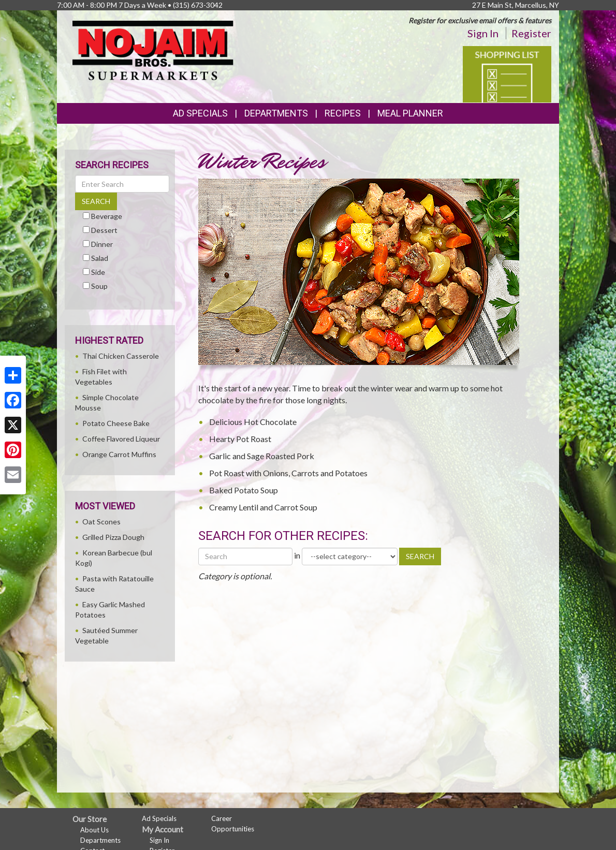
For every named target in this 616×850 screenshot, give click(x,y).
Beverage (107, 216)
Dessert (104, 230)
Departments (100, 840)
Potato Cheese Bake (116, 423)
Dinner (102, 244)
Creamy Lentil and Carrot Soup (263, 507)
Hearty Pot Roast (240, 439)
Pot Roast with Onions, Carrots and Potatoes (288, 473)
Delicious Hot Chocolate (253, 422)
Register (531, 33)
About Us (94, 830)
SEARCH (420, 556)
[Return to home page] (153, 49)
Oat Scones (101, 522)
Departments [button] (276, 113)
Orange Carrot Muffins (119, 454)
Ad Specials (200, 113)
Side (98, 272)
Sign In (483, 33)
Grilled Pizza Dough (113, 537)
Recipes (343, 113)
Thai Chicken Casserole (121, 356)
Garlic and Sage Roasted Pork (262, 456)
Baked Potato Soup (244, 490)
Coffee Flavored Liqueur (121, 439)
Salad (100, 258)
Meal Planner (410, 113)
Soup (99, 286)
